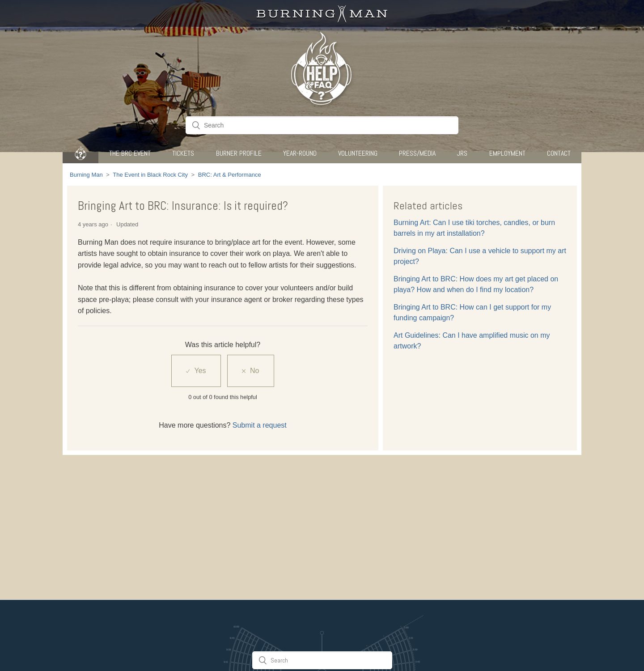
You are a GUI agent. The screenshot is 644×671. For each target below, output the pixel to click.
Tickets (183, 153)
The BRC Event (130, 153)
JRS (462, 153)
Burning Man (86, 175)
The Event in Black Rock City (150, 175)
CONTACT (559, 153)
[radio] (196, 371)
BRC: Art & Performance (230, 175)
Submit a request (260, 425)
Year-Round (300, 153)
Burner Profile (239, 153)
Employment (507, 153)
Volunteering (358, 153)
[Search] (322, 125)
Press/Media (417, 153)
